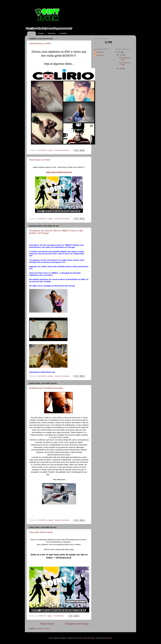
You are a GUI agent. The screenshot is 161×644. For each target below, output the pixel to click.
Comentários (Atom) (43, 629)
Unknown (100, 55)
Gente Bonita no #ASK (40, 44)
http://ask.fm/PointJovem (59, 172)
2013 (119, 52)
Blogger (109, 638)
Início (32, 33)
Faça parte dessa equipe (41, 532)
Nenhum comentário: (62, 150)
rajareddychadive (89, 638)
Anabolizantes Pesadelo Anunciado (46, 388)
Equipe (41, 33)
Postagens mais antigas (77, 624)
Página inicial (47, 624)
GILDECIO (101, 52)
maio (121, 55)
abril (121, 69)
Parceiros (51, 33)
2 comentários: (59, 616)
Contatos (63, 33)
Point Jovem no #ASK (40, 160)
